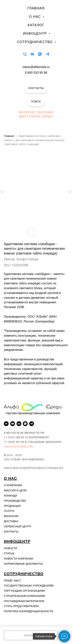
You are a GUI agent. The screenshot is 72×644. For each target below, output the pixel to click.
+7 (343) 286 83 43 (16, 437)
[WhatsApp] (40, 54)
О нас (36, 17)
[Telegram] (47, 54)
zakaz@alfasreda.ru (19, 446)
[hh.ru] (19, 424)
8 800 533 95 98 (36, 73)
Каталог (36, 25)
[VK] (6, 424)
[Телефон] (25, 54)
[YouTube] (13, 424)
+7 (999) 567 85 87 (16, 442)
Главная (36, 8)
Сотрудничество (35, 42)
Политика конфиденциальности (28, 611)
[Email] (32, 54)
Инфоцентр (36, 34)
